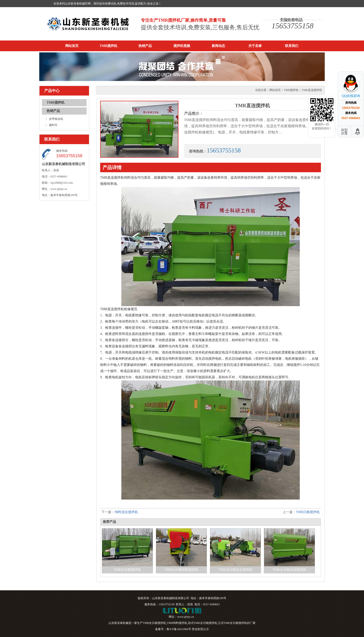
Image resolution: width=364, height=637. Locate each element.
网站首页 (72, 46)
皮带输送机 (56, 119)
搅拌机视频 (182, 46)
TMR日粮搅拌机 (308, 512)
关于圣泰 (255, 46)
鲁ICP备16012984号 (179, 629)
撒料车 (53, 125)
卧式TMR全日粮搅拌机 (203, 623)
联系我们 (292, 46)
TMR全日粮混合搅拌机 (235, 570)
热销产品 (145, 46)
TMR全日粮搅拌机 (127, 570)
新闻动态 (218, 46)
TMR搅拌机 (109, 46)
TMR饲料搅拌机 (177, 623)
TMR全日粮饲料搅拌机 (181, 570)
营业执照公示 (200, 629)
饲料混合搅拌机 (126, 512)
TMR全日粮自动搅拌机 (289, 570)
